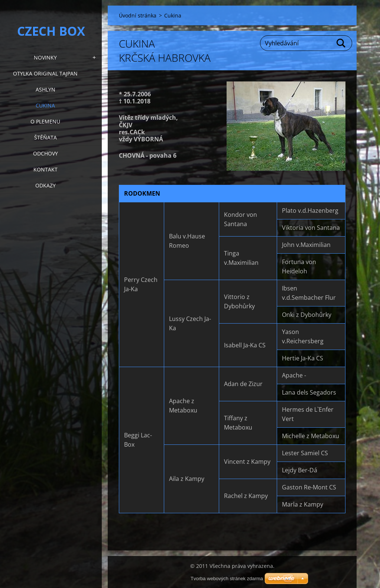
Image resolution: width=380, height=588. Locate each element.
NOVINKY (45, 57)
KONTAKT (46, 169)
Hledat (341, 43)
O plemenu (45, 121)
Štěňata (46, 137)
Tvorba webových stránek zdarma (227, 579)
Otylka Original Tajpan (45, 73)
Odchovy (46, 153)
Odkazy (46, 185)
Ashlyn (46, 89)
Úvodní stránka (138, 15)
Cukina (45, 105)
